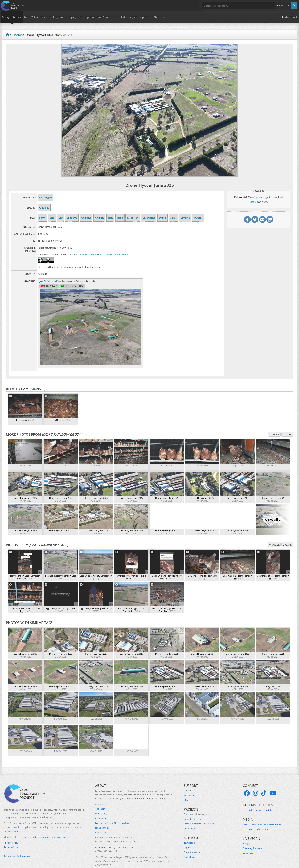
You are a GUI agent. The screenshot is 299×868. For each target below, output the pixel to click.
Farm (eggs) (45, 197)
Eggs (52, 218)
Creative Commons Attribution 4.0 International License (98, 255)
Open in (49, 286)
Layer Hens (149, 218)
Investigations (88, 17)
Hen (110, 218)
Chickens (44, 208)
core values (14, 821)
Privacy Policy (11, 833)
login (266, 197)
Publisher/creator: (48, 248)
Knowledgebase (56, 17)
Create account (192, 842)
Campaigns (72, 17)
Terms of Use (11, 837)
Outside (198, 218)
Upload (287, 424)
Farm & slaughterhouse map (199, 814)
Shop (186, 790)
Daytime (185, 218)
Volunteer (189, 785)
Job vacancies (102, 818)
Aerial (173, 218)
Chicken (99, 218)
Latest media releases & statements (262, 814)
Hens (120, 218)
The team (100, 799)
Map (27, 17)
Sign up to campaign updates (258, 800)
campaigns (26, 827)
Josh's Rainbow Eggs (50, 281)
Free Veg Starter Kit (253, 838)
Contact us (101, 822)
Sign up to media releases (256, 819)
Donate (188, 780)
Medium (254, 202)
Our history (101, 803)
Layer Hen (133, 218)
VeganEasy (249, 843)
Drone (162, 218)
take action (62, 827)
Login (187, 837)
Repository (194, 809)
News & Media (119, 17)
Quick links (189, 847)
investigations (44, 827)
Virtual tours (190, 818)
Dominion (197, 804)
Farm (42, 218)
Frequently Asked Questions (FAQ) (113, 813)
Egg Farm (72, 218)
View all (274, 424)
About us (100, 794)
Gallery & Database (12, 17)
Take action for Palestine (17, 846)
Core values (101, 808)
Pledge (246, 833)
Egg (60, 218)
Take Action (103, 17)
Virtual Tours (38, 17)
